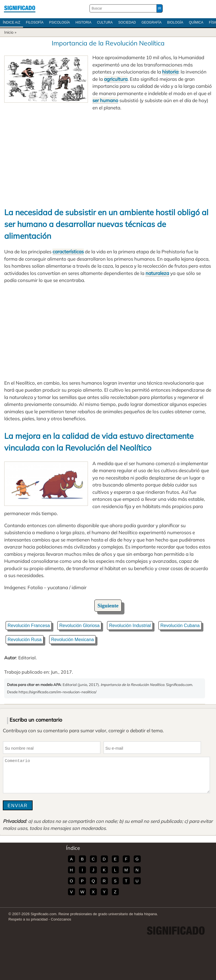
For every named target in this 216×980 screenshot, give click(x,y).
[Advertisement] (108, 159)
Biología (175, 22)
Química (196, 22)
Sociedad (127, 22)
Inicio (9, 32)
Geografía (152, 22)
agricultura (116, 79)
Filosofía (35, 22)
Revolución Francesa (29, 626)
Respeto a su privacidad (28, 919)
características (68, 252)
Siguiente (108, 606)
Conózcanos (61, 919)
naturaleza (157, 273)
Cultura (105, 22)
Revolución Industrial (130, 626)
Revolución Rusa (25, 640)
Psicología (60, 22)
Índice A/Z (12, 22)
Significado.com (20, 8)
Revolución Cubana (180, 626)
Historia (83, 22)
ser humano (105, 100)
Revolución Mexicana (72, 640)
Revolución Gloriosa (79, 626)
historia (170, 72)
